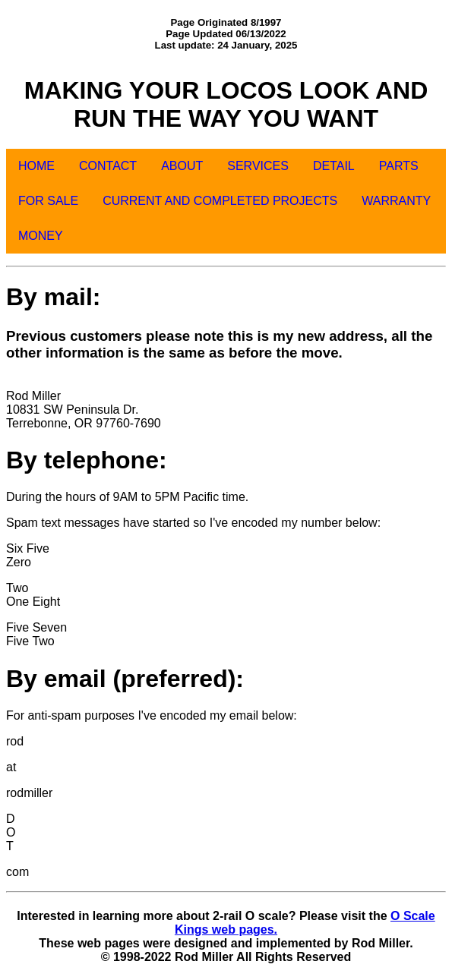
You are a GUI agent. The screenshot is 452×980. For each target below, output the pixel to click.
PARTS (399, 166)
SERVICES (258, 166)
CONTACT (108, 166)
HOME (36, 166)
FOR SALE (48, 201)
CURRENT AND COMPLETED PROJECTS (220, 201)
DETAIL (334, 166)
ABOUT (182, 166)
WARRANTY (396, 201)
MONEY (41, 236)
